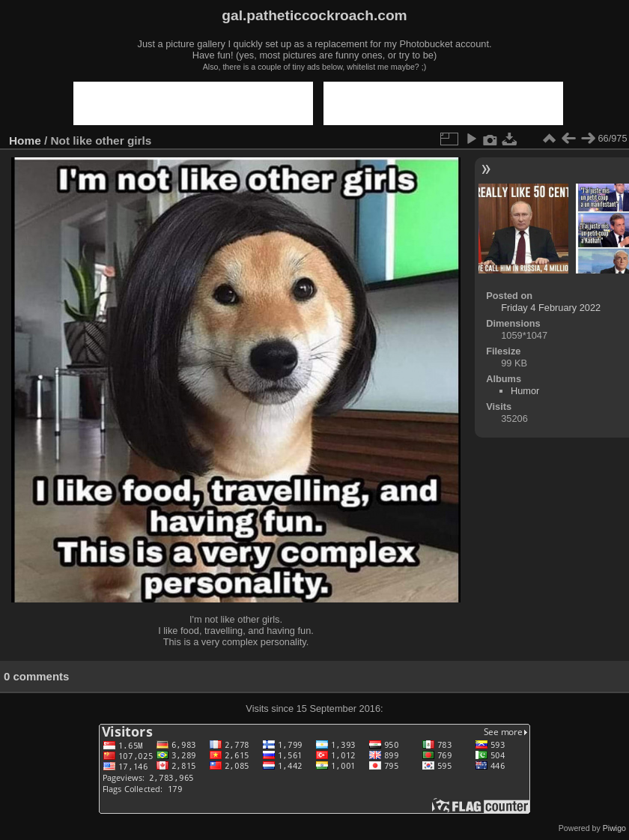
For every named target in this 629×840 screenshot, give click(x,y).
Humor (525, 391)
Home (25, 140)
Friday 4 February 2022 (551, 308)
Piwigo (614, 828)
